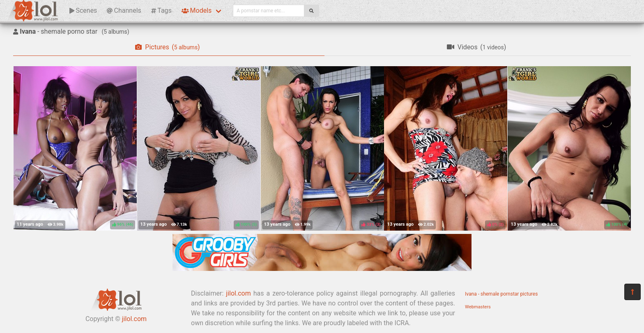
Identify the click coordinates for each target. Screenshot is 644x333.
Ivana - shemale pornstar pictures (501, 294)
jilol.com (134, 319)
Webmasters (478, 307)
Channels (124, 10)
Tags (161, 10)
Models (197, 10)
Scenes (83, 10)
